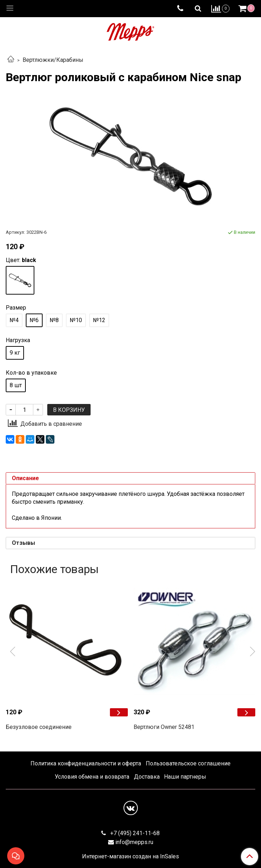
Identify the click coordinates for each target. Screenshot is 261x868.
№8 (54, 320)
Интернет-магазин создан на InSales (130, 857)
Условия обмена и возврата (92, 777)
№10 (76, 320)
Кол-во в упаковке (31, 373)
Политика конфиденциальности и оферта (86, 763)
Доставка (147, 777)
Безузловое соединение (39, 727)
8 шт (16, 385)
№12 (99, 320)
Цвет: (21, 260)
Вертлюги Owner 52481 (164, 727)
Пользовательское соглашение (188, 763)
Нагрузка (18, 340)
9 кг (15, 353)
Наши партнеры (185, 777)
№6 (34, 320)
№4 (14, 320)
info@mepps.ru (134, 842)
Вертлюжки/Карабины (53, 60)
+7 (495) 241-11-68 (134, 833)
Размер (16, 308)
